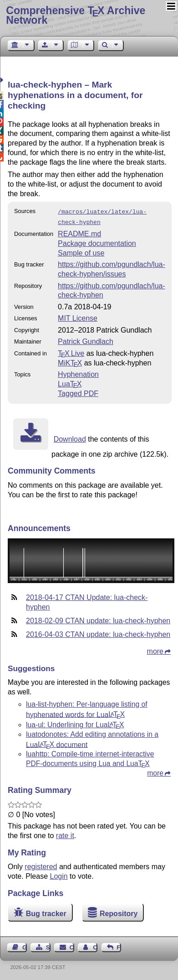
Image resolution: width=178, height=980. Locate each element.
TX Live (71, 352)
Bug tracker (46, 912)
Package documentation (97, 242)
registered (41, 865)
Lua (70, 382)
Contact (72, 946)
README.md (79, 232)
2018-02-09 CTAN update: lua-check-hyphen (98, 619)
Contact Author (95, 946)
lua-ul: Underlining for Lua (75, 723)
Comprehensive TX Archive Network (76, 15)
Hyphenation (78, 373)
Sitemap (48, 946)
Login (59, 874)
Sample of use (81, 251)
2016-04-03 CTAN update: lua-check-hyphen (98, 633)
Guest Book (25, 946)
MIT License (78, 316)
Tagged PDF (78, 392)
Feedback (119, 946)
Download (70, 437)
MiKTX (70, 361)
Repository (119, 912)
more (155, 649)
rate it (65, 834)
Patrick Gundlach (86, 340)
